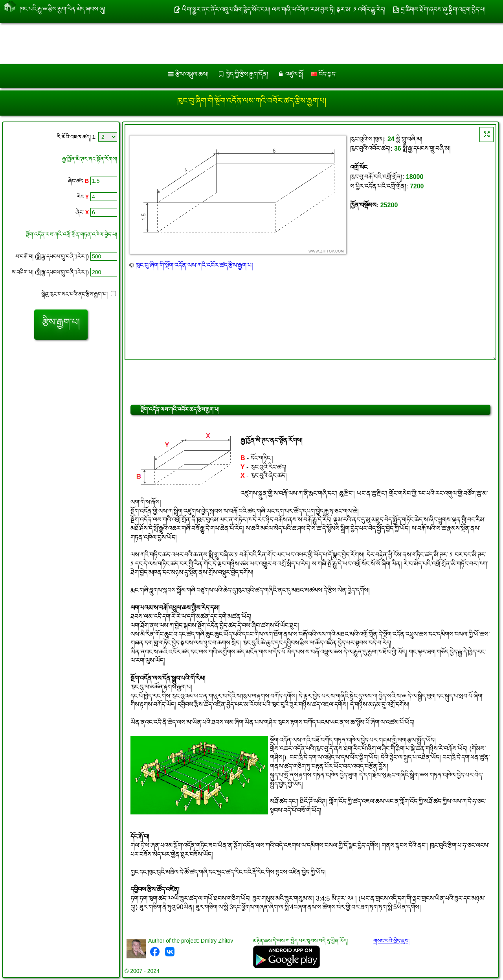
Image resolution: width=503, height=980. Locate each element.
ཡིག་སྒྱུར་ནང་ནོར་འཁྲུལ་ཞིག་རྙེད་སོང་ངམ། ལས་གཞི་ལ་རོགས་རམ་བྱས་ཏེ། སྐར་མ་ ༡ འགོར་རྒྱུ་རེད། (284, 10)
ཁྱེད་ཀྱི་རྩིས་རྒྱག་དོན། (247, 74)
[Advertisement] (239, 44)
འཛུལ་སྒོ (294, 74)
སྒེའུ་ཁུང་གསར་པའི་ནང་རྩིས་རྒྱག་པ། (79, 294)
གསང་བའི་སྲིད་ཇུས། (391, 941)
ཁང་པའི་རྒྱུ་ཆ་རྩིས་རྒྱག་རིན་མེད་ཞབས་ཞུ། (62, 7)
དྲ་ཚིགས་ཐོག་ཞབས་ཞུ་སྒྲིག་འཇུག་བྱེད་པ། (443, 10)
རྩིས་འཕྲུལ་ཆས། (192, 74)
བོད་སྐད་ (324, 74)
